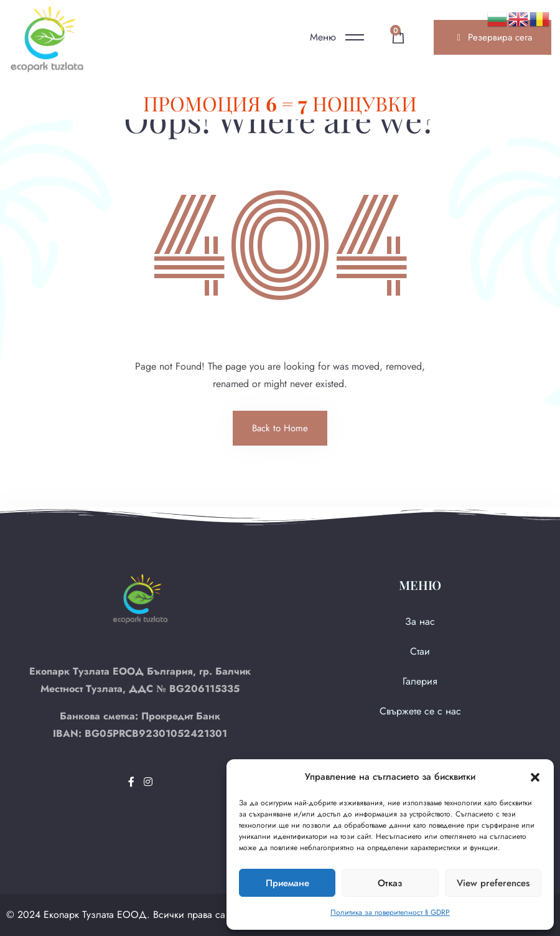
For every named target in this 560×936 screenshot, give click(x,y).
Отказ (390, 883)
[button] (535, 777)
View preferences (493, 883)
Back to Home (280, 428)
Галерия (420, 681)
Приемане (287, 883)
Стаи (420, 651)
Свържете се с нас (420, 711)
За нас (420, 621)
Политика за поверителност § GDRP (390, 912)
